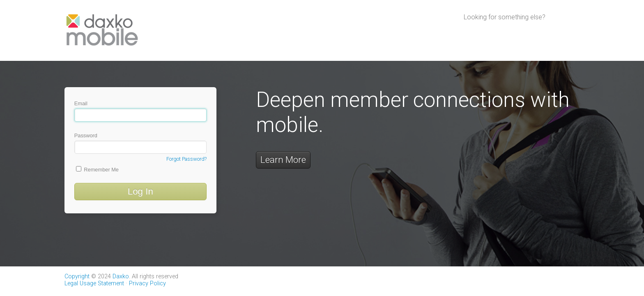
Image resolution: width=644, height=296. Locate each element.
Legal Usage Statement (94, 283)
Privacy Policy (147, 283)
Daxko (121, 276)
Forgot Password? (186, 159)
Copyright (77, 276)
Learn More (283, 160)
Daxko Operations (492, 33)
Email (140, 111)
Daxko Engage (550, 33)
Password (140, 143)
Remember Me (97, 169)
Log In (140, 191)
